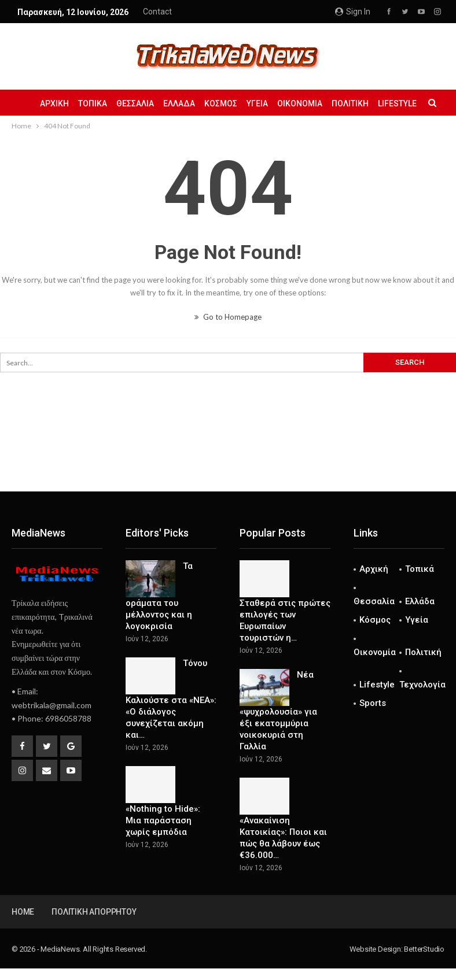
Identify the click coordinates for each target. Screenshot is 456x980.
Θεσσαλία (157, 103)
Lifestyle (377, 685)
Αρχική (72, 103)
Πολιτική (380, 103)
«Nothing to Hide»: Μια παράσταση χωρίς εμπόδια (163, 820)
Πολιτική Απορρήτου (94, 912)
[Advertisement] (228, 453)
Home (23, 912)
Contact (157, 12)
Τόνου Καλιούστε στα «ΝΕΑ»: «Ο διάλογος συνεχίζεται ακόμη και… (171, 699)
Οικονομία (328, 103)
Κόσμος (246, 103)
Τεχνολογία (422, 685)
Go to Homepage (228, 317)
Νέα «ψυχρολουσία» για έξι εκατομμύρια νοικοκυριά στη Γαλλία (278, 711)
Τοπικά (112, 103)
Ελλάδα (202, 103)
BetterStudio (424, 949)
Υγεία (284, 103)
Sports (373, 703)
